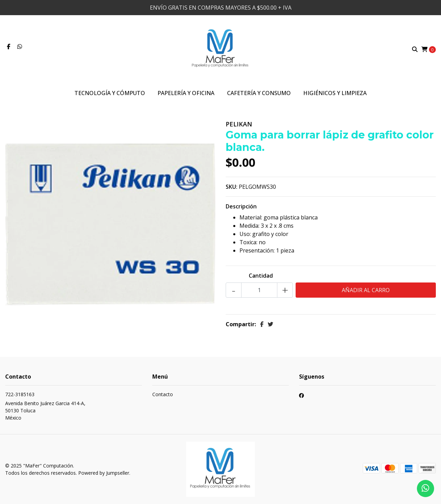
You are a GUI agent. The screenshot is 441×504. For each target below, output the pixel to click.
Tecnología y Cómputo (110, 93)
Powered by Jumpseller (104, 473)
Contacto (163, 394)
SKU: (232, 187)
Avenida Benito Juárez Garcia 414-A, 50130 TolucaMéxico (45, 410)
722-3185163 (20, 394)
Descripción (241, 206)
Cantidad (261, 276)
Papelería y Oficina (186, 93)
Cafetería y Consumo (259, 93)
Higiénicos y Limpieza (335, 93)
